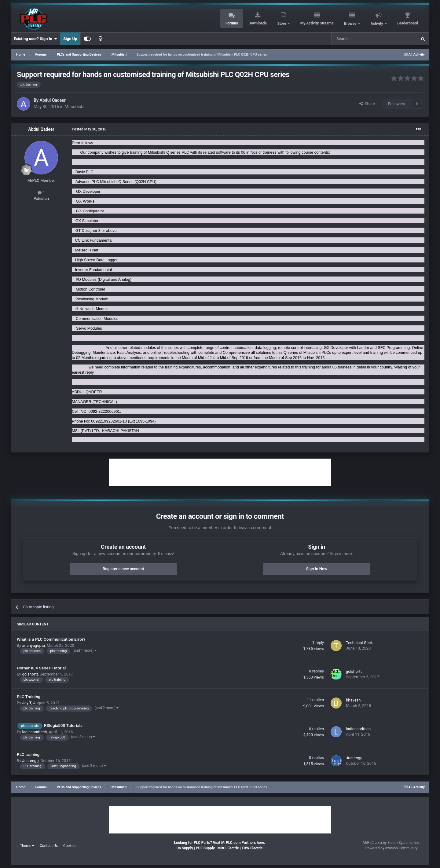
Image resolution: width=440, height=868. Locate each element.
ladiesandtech (34, 732)
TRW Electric (252, 848)
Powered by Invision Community (392, 848)
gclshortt (30, 674)
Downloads (257, 23)
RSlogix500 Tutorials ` (64, 725)
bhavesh (353, 700)
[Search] (360, 39)
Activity (377, 24)
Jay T (27, 703)
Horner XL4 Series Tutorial (41, 668)
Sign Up (70, 39)
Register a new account (123, 569)
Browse (351, 24)
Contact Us (49, 846)
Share (367, 104)
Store (282, 24)
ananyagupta (33, 645)
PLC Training (29, 697)
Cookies (70, 846)
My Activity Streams (317, 23)
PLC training (28, 754)
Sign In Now (317, 569)
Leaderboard (408, 23)
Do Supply (185, 848)
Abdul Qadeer (52, 100)
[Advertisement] (220, 472)
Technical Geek (359, 643)
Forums (232, 23)
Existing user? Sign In (35, 39)
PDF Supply (205, 848)
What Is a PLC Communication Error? (51, 639)
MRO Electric (228, 848)
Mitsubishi (74, 107)
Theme (27, 846)
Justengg (30, 761)
